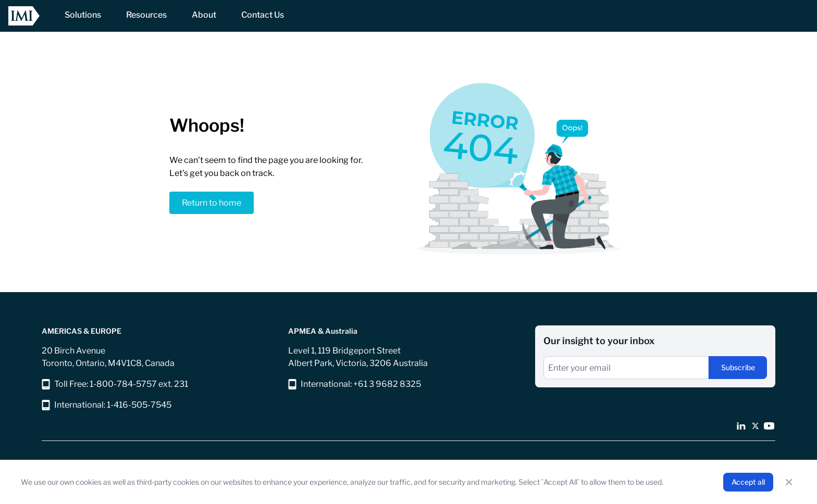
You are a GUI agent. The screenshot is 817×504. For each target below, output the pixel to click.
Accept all (748, 482)
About (204, 15)
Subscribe (738, 367)
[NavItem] (83, 16)
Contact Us (263, 15)
